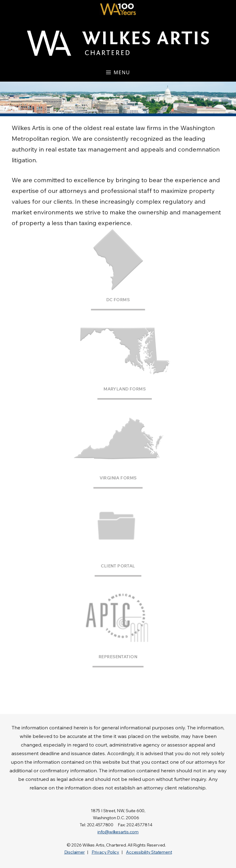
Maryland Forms (125, 389)
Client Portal (118, 566)
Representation (118, 657)
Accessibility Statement (149, 852)
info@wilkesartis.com (118, 832)
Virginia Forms (118, 478)
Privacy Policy (105, 852)
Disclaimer (75, 852)
